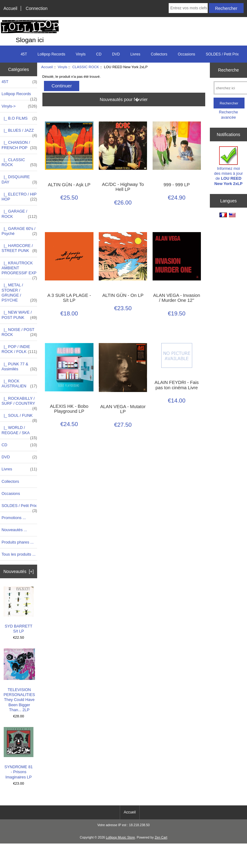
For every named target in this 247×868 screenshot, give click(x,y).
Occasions (187, 54)
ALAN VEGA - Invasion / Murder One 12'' (177, 298)
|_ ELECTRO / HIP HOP (19, 197)
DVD (116, 54)
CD (99, 54)
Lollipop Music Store (120, 837)
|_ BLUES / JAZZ (19, 132)
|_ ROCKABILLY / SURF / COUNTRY (19, 403)
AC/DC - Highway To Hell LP (123, 187)
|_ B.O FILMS (19, 118)
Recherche (228, 70)
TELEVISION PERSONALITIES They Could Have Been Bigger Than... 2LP (19, 680)
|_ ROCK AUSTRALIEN (19, 384)
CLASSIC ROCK (85, 67)
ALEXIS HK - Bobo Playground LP (69, 409)
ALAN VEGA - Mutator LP (123, 409)
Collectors (159, 54)
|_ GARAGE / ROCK (19, 214)
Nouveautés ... (14, 530)
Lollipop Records (51, 54)
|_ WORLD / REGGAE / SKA (19, 432)
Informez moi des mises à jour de (229, 166)
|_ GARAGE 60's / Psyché (19, 231)
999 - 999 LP (177, 185)
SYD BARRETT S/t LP (19, 610)
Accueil (10, 8)
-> (19, 106)
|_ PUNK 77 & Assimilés (19, 367)
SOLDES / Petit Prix (222, 54)
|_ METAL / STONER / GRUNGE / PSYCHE (19, 293)
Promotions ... (14, 518)
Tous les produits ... (19, 554)
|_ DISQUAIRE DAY (19, 179)
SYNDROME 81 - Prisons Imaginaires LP (19, 753)
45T (24, 54)
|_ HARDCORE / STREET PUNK (19, 248)
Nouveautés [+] (19, 571)
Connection (37, 8)
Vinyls (63, 67)
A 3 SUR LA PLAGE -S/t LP (69, 298)
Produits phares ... (17, 542)
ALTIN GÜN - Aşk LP (69, 185)
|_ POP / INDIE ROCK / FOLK (19, 349)
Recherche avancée (228, 115)
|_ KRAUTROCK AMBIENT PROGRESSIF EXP (19, 270)
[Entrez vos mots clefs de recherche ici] (188, 8)
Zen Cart (161, 837)
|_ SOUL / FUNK (19, 417)
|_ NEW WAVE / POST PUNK (19, 315)
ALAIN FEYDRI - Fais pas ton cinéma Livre (177, 385)
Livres (135, 54)
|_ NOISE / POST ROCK (19, 332)
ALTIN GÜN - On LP (123, 295)
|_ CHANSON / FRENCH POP (19, 145)
